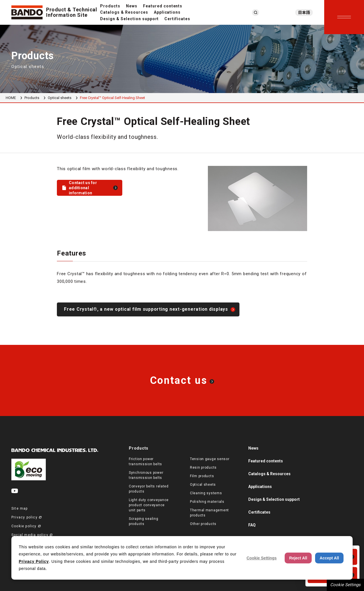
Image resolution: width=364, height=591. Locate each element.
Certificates (177, 19)
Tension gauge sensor (210, 459)
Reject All (298, 558)
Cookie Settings (345, 585)
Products (110, 6)
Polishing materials (207, 502)
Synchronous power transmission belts (146, 475)
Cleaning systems (206, 493)
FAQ (252, 525)
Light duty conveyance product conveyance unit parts (149, 505)
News (132, 6)
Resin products (203, 468)
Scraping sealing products (144, 521)
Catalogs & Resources (124, 12)
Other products (203, 524)
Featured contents (163, 6)
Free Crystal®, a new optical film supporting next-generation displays (146, 309)
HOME (11, 98)
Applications (167, 12)
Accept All (329, 558)
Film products (202, 476)
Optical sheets (60, 98)
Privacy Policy (34, 561)
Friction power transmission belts (145, 462)
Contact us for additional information (83, 188)
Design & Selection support (129, 19)
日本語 (304, 13)
